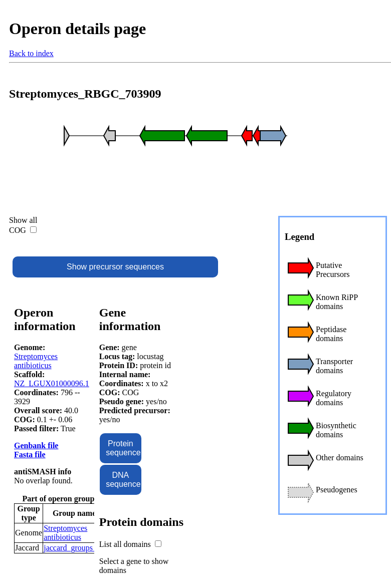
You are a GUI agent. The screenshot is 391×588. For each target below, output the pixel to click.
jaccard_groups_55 (74, 548)
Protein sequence (123, 448)
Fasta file (30, 455)
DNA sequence (123, 480)
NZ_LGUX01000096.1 (52, 383)
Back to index (31, 53)
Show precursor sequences (115, 267)
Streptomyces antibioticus (36, 361)
